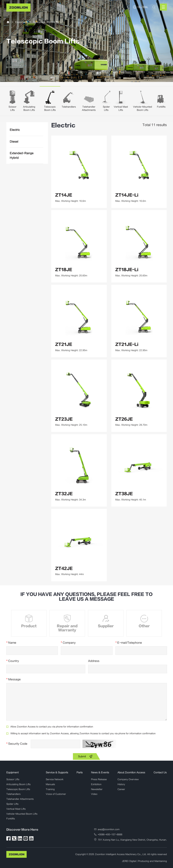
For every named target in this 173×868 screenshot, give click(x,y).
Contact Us (160, 773)
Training (50, 789)
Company (68, 643)
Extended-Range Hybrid (22, 156)
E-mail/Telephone (129, 643)
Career (121, 789)
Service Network (55, 779)
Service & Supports (57, 773)
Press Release (99, 779)
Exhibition (96, 784)
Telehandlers (69, 107)
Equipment (21, 22)
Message (13, 679)
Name (11, 643)
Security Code (17, 744)
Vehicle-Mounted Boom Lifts (22, 814)
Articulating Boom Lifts (18, 784)
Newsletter (97, 789)
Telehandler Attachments (20, 799)
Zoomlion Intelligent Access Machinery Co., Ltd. (121, 854)
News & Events (100, 773)
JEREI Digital (129, 861)
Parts (80, 773)
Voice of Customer (56, 794)
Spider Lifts (12, 804)
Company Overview (128, 779)
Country (13, 661)
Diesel (14, 142)
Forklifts (161, 107)
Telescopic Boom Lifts (46, 22)
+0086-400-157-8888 (110, 835)
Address (94, 661)
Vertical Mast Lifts (16, 809)
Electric (15, 130)
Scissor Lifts (13, 779)
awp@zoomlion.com (109, 829)
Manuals (50, 784)
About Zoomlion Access (131, 773)
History (121, 784)
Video (94, 794)
